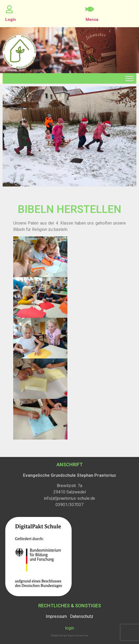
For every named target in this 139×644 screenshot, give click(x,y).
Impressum (56, 616)
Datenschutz (82, 616)
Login (11, 20)
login (69, 628)
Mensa (92, 20)
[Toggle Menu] (129, 78)
